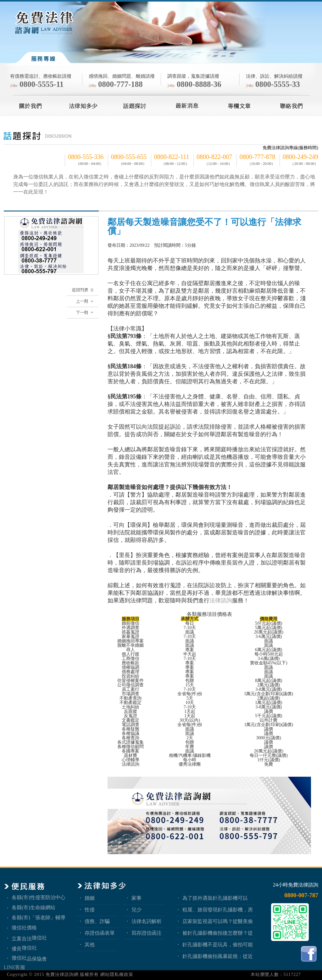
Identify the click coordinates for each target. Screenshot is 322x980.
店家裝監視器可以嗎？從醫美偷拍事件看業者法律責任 (218, 921)
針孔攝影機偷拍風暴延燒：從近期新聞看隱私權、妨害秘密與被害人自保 (218, 956)
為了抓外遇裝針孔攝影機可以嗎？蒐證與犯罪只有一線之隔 (215, 898)
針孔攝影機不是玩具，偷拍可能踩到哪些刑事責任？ (218, 945)
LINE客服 (14, 967)
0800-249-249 (300, 157)
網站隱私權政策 (117, 974)
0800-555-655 (129, 157)
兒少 (136, 910)
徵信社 (39, 938)
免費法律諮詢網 (62, 974)
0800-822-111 (172, 157)
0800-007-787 (301, 895)
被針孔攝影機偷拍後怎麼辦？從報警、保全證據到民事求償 (218, 933)
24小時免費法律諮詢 (296, 885)
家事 (136, 898)
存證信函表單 (100, 933)
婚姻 (90, 898)
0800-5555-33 (278, 84)
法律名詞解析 (147, 921)
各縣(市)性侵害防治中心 (39, 897)
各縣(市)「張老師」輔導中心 (39, 918)
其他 (90, 945)
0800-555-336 (86, 157)
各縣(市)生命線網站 (33, 907)
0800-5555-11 (42, 84)
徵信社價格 (24, 928)
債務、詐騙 (97, 921)
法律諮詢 (221, 600)
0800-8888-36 (199, 84)
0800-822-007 (214, 157)
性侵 (90, 910)
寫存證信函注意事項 (147, 933)
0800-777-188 (120, 84)
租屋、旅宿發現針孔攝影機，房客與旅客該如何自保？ (218, 910)
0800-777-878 (257, 157)
